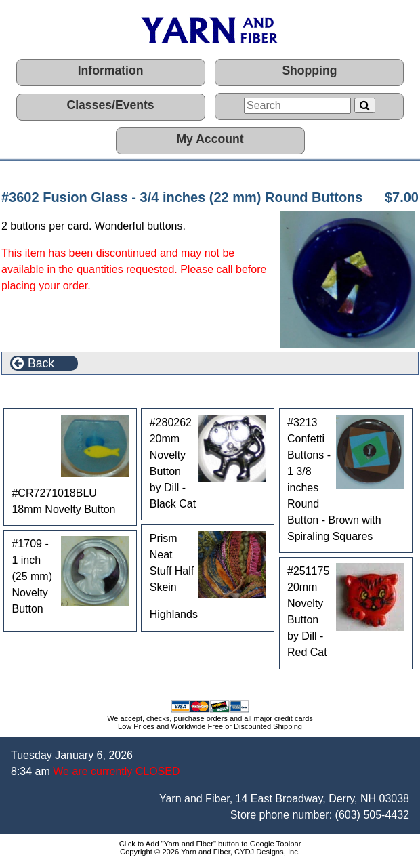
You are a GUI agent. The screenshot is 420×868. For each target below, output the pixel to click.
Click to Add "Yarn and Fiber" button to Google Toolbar (210, 844)
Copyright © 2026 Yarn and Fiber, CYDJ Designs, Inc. (210, 852)
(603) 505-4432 (372, 815)
